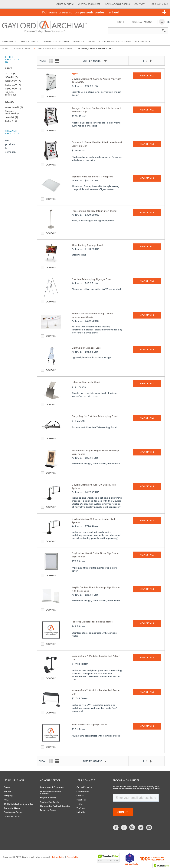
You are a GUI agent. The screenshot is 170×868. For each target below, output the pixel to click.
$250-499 (13, 85)
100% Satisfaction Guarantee (19, 804)
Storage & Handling (84, 42)
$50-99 (11, 77)
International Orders (117, 4)
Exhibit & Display (29, 42)
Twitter (80, 804)
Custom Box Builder (89, 4)
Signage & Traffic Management (53, 48)
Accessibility (72, 857)
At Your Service (50, 780)
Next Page (151, 61)
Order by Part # (65, 4)
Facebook (81, 800)
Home (5, 48)
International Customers (52, 787)
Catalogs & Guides (13, 812)
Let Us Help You (14, 780)
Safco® (11, 121)
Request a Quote (12, 808)
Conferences (83, 791)
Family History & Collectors (115, 42)
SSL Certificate (131, 864)
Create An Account (143, 22)
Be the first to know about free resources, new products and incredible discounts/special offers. (137, 788)
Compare (43, 96)
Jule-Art (12, 117)
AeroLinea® (14, 107)
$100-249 (13, 81)
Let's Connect (86, 780)
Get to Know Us (84, 787)
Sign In (121, 22)
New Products (143, 42)
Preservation (9, 42)
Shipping (8, 796)
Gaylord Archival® (13, 112)
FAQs (7, 800)
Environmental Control (56, 42)
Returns (8, 791)
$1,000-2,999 (11, 94)
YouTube (81, 808)
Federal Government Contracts (51, 792)
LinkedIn (81, 812)
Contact (139, 4)
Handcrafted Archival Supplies (55, 806)
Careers (81, 796)
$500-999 (13, 89)
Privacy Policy (58, 857)
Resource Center (48, 810)
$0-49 (11, 73)
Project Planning (48, 798)
